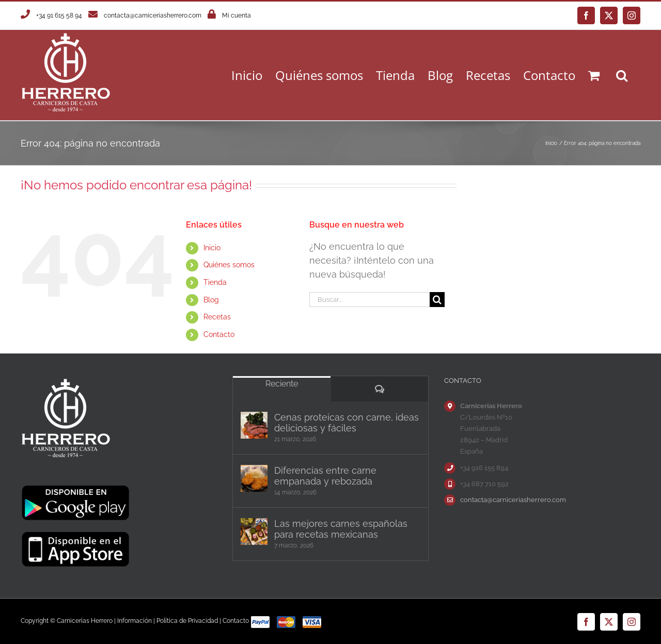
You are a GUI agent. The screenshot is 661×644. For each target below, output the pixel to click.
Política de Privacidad (187, 621)
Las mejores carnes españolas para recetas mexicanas (341, 529)
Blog (211, 300)
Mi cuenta (237, 15)
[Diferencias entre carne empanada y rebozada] (254, 478)
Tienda (215, 282)
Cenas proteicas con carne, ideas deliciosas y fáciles (347, 423)
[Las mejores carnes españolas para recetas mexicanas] (254, 532)
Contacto (219, 334)
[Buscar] (437, 300)
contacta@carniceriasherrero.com (153, 15)
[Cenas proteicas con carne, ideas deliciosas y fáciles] (254, 425)
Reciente (282, 384)
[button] (622, 75)
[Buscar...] (369, 300)
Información (135, 621)
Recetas (217, 317)
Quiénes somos (229, 265)
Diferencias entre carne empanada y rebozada (325, 476)
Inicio (212, 248)
